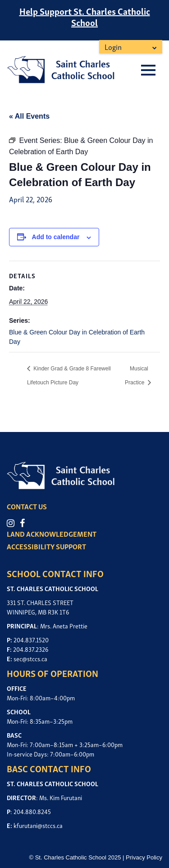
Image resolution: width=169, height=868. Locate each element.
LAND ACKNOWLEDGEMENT (52, 534)
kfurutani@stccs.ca (38, 825)
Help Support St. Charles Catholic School (85, 16)
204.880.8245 (32, 811)
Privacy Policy (144, 857)
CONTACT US (27, 506)
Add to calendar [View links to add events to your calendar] (56, 237)
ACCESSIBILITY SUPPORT (46, 546)
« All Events (29, 116)
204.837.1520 (31, 639)
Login (113, 47)
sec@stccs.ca (30, 658)
